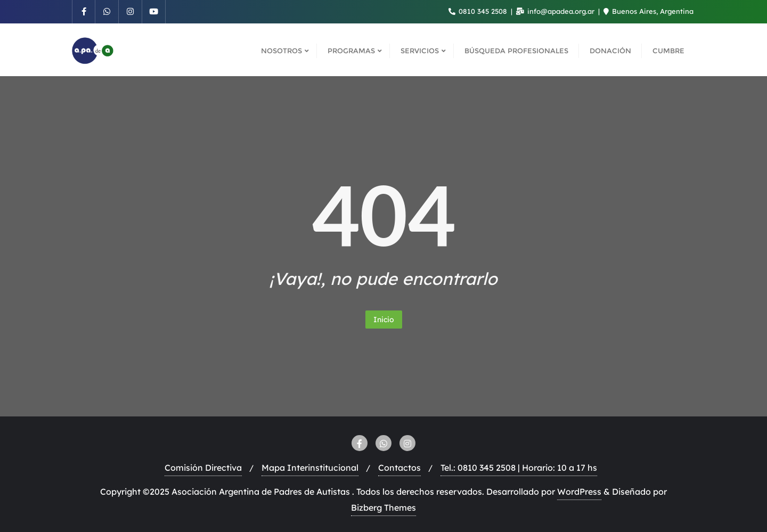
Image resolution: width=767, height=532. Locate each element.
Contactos (399, 468)
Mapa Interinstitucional (310, 468)
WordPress (579, 492)
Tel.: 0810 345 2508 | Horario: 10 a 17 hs (519, 468)
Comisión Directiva (203, 468)
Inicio (384, 320)
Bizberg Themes (383, 508)
